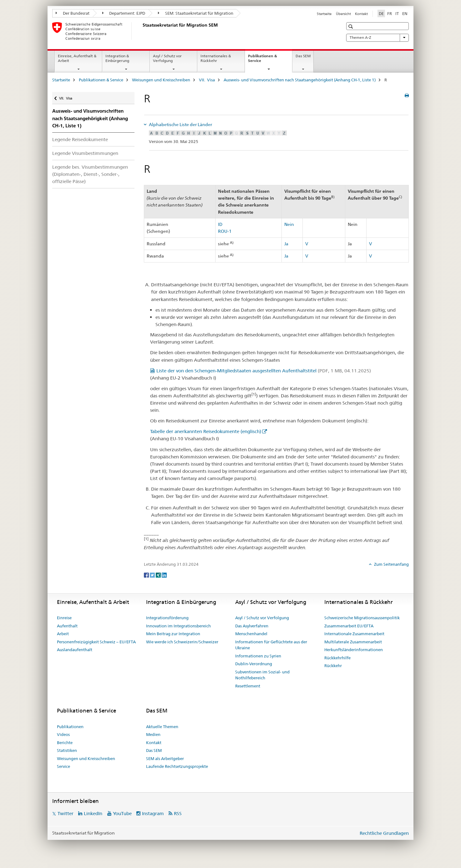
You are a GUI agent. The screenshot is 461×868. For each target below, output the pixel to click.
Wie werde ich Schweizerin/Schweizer (182, 642)
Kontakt (361, 14)
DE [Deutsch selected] (381, 13)
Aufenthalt (67, 626)
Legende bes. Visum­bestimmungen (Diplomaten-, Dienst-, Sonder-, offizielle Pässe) (90, 174)
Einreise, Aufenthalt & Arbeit (77, 58)
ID (220, 224)
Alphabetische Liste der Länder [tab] (180, 125)
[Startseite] (141, 31)
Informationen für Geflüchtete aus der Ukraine (271, 645)
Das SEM (303, 56)
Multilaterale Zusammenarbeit (353, 642)
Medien (153, 734)
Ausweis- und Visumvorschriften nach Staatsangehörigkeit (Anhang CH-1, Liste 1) (300, 80)
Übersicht (343, 14)
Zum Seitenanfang (391, 564)
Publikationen (70, 727)
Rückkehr (333, 666)
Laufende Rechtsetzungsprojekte (177, 766)
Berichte (65, 743)
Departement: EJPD (124, 13)
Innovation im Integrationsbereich (178, 626)
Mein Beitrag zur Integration (173, 634)
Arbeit (63, 634)
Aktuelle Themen (162, 727)
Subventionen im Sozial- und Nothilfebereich (262, 675)
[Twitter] (153, 574)
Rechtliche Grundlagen (384, 833)
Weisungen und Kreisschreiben (161, 80)
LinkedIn (93, 813)
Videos (63, 734)
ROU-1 (225, 231)
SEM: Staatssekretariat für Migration (196, 13)
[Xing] (159, 574)
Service (63, 766)
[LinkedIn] (164, 574)
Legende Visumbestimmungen (85, 153)
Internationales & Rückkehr (216, 58)
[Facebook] (147, 574)
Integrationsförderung (167, 618)
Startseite (324, 14)
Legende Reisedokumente (80, 139)
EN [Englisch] (405, 13)
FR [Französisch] (390, 13)
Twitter (66, 813)
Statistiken (67, 750)
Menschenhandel (251, 634)
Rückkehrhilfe (337, 658)
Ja (286, 244)
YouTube (122, 813)
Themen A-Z (377, 38)
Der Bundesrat (73, 13)
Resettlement (248, 686)
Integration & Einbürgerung (117, 58)
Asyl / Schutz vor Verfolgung (167, 58)
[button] (351, 26)
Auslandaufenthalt (75, 650)
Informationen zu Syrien (258, 656)
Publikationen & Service (263, 60)
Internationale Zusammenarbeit (354, 634)
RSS (178, 813)
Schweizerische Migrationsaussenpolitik (362, 618)
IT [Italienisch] (397, 13)
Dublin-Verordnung (254, 664)
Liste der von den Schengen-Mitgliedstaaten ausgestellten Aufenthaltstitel (264, 371)
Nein (289, 224)
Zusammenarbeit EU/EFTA (349, 626)
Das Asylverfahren (252, 626)
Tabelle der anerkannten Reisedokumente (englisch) (206, 431)
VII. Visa (207, 80)
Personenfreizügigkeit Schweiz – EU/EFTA (96, 642)
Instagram (153, 813)
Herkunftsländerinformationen (354, 650)
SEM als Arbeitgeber (165, 758)
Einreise (64, 618)
